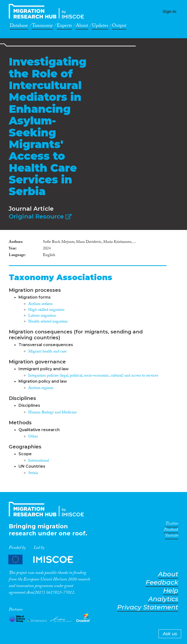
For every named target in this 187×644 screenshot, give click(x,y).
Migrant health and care (47, 352)
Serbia (33, 473)
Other (33, 437)
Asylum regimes (41, 388)
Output (119, 26)
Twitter (172, 524)
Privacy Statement (148, 607)
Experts (64, 26)
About (82, 26)
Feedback (162, 582)
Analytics (163, 599)
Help (171, 591)
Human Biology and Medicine (52, 413)
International (39, 461)
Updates (100, 26)
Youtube (172, 536)
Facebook (171, 530)
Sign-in (169, 12)
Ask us (170, 634)
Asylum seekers (40, 304)
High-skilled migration (46, 310)
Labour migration (42, 316)
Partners (45, 559)
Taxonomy (42, 26)
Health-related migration (48, 322)
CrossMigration (48, 11)
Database (19, 26)
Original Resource (40, 216)
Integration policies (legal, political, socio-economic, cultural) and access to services (93, 376)
